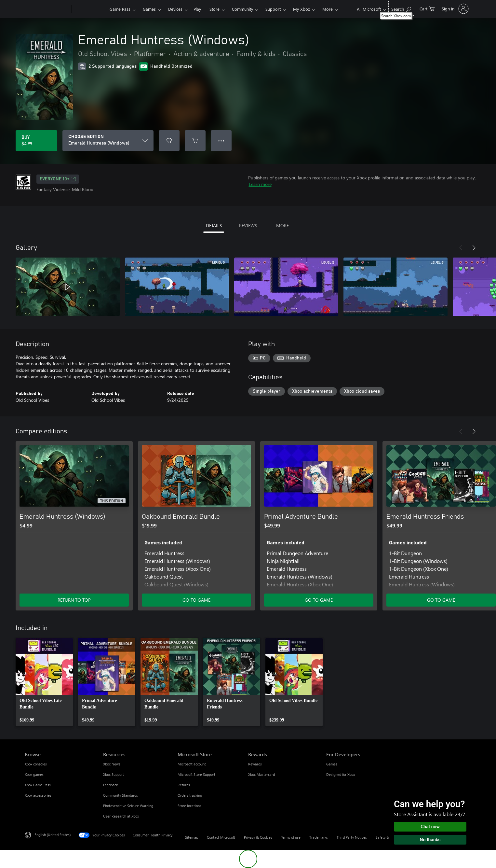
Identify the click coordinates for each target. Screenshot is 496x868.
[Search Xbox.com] (401, 8)
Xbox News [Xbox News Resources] (112, 764)
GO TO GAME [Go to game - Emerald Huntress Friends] (441, 600)
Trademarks (319, 837)
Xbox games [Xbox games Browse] (34, 774)
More (328, 9)
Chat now (430, 827)
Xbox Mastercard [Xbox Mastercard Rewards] (261, 774)
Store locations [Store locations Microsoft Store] (189, 806)
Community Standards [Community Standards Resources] (121, 795)
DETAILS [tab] (214, 225)
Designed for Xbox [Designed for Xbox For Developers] (341, 774)
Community (242, 9)
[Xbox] (90, 9)
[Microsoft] (47, 9)
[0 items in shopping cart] (427, 8)
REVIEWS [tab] (248, 225)
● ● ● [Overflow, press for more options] (221, 140)
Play (197, 9)
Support (273, 9)
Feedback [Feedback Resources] (110, 785)
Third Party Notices (352, 837)
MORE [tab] (282, 225)
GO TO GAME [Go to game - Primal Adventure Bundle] (319, 600)
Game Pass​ (120, 9)
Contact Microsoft (221, 837)
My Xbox (302, 9)
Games (149, 9)
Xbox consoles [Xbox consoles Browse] (36, 764)
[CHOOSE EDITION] (108, 141)
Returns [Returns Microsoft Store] (184, 785)
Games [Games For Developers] (332, 764)
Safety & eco (386, 837)
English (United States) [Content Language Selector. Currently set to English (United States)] (53, 835)
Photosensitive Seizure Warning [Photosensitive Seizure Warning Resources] (128, 806)
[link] (44, 682)
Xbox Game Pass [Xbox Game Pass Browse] (38, 785)
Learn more (260, 184)
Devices (175, 9)
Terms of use (291, 837)
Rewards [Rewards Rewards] (255, 764)
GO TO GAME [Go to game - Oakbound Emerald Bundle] (196, 600)
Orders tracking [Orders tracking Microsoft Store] (190, 795)
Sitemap (192, 837)
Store (214, 9)
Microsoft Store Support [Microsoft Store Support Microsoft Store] (196, 774)
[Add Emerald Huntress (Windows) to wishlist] (169, 141)
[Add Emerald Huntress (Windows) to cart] (195, 141)
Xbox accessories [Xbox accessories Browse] (38, 795)
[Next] (474, 248)
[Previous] (461, 248)
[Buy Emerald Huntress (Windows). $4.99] (36, 141)
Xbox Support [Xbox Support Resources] (114, 774)
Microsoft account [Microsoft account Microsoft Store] (192, 764)
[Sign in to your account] (455, 9)
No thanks (430, 840)
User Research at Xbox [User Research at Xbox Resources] (121, 816)
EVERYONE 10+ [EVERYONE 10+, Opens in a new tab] (58, 179)
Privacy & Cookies (258, 837)
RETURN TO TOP (74, 600)
